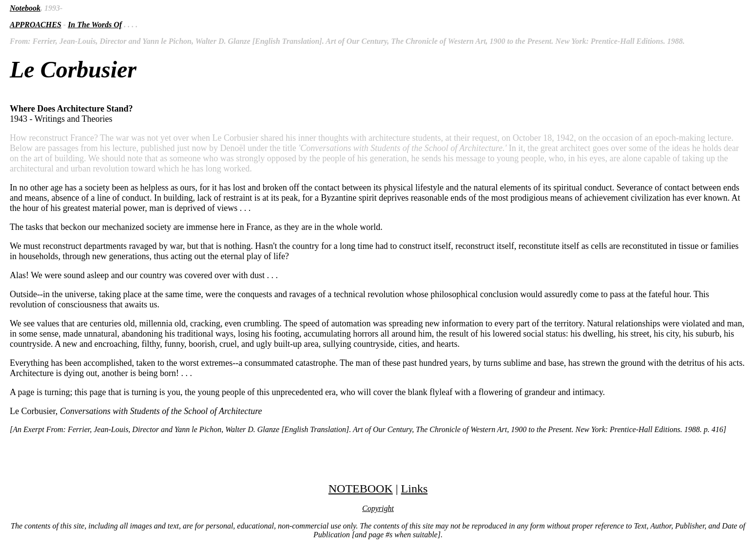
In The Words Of (95, 25)
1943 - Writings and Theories (378, 260)
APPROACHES (36, 25)
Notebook (25, 8)
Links (415, 489)
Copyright (378, 508)
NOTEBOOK (361, 489)
